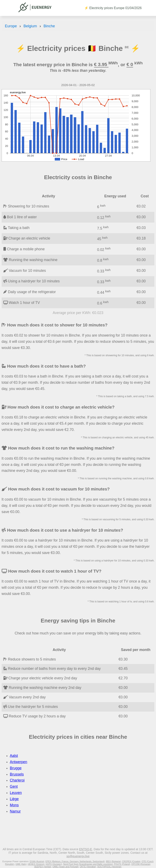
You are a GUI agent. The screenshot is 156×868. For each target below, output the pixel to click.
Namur (15, 811)
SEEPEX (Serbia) (43, 867)
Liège (14, 799)
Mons (14, 805)
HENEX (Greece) (36, 864)
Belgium (30, 26)
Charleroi (17, 780)
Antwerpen (19, 762)
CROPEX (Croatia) (131, 861)
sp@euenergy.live (78, 856)
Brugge (16, 768)
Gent (14, 786)
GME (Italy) (21, 864)
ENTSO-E (86, 849)
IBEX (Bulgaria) (113, 861)
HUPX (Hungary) (54, 864)
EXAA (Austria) (37, 861)
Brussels (17, 774)
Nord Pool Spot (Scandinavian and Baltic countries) (88, 864)
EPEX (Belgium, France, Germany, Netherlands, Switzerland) (75, 861)
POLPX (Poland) (122, 864)
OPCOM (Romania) (141, 864)
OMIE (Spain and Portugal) (66, 867)
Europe (11, 26)
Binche (49, 26)
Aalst (14, 756)
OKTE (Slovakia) (88, 867)
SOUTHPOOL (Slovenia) (109, 867)
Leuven (16, 793)
